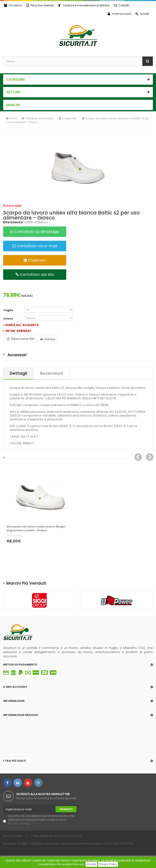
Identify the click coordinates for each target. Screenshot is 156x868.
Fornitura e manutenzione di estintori (84, 5)
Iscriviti (66, 809)
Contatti (122, 5)
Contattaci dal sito (35, 275)
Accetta (91, 864)
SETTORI (13, 92)
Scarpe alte (69, 118)
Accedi (142, 14)
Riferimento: (13, 222)
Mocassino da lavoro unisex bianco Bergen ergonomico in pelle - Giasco (36, 529)
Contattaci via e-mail (35, 246)
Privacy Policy (108, 864)
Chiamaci (35, 260)
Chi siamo (13, 5)
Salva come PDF (21, 339)
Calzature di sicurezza (39, 118)
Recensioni (52, 373)
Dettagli (18, 373)
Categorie (16, 80)
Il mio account (119, 14)
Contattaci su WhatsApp (35, 232)
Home (11, 118)
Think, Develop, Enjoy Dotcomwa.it (56, 836)
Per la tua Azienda (40, 5)
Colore (8, 319)
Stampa (48, 339)
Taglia (8, 310)
